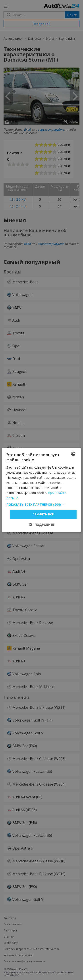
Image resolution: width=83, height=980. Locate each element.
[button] (41, 505)
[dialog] (41, 490)
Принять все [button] (43, 514)
